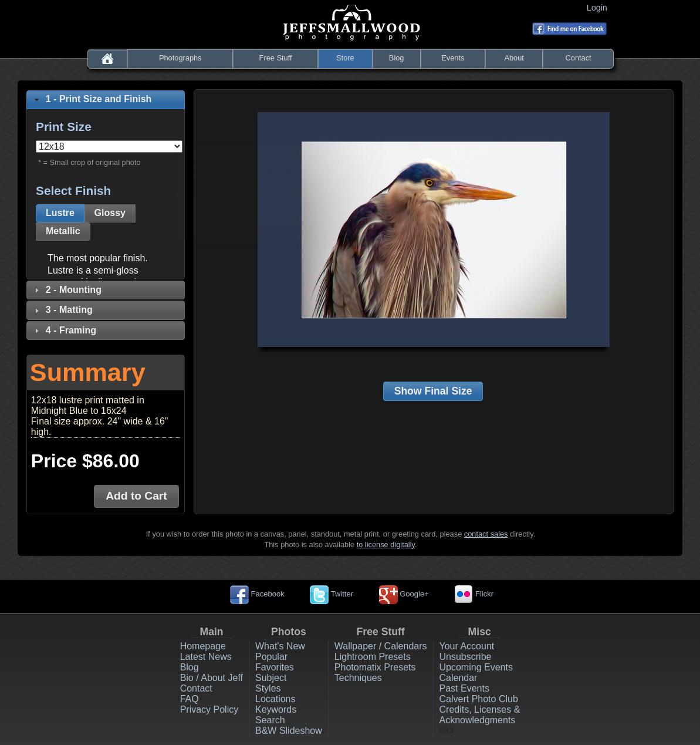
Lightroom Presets (373, 657)
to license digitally (386, 545)
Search (270, 720)
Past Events (464, 688)
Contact (579, 58)
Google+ (404, 594)
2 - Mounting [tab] (67, 290)
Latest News (206, 657)
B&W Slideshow (289, 731)
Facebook (257, 594)
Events (453, 58)
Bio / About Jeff (212, 678)
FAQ (190, 699)
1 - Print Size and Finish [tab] (92, 99)
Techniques (358, 678)
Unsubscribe (466, 657)
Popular (271, 657)
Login (599, 8)
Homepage (203, 646)
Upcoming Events (476, 667)
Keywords (276, 709)
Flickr (474, 594)
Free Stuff (276, 58)
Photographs (180, 58)
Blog (397, 58)
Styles (268, 688)
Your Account (467, 646)
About (514, 58)
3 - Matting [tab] (62, 310)
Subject (271, 678)
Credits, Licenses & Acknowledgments (480, 715)
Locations (275, 699)
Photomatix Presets (375, 667)
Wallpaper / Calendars (381, 646)
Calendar (459, 678)
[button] (60, 213)
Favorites (275, 667)
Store (345, 58)
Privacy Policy (209, 709)
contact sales (486, 534)
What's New (280, 646)
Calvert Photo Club (479, 699)
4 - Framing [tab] (64, 330)
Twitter (332, 594)
